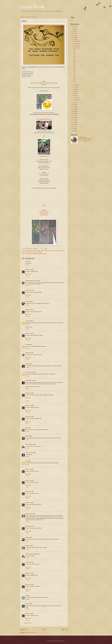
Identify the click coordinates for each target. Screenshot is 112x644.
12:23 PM (27, 569)
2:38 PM (27, 432)
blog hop (27, 251)
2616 (74, 65)
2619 (74, 58)
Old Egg (27, 537)
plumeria (56, 251)
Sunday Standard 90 (44, 212)
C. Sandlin (28, 301)
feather (42, 251)
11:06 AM (27, 348)
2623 (74, 50)
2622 (74, 52)
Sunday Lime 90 (44, 215)
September (76, 48)
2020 (74, 40)
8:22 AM (27, 265)
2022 (74, 35)
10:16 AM (27, 329)
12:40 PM (27, 620)
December (76, 41)
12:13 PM (27, 368)
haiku (49, 251)
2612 (74, 74)
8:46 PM (27, 541)
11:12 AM (27, 359)
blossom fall (32, 251)
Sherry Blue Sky (29, 372)
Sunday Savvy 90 (44, 213)
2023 (74, 33)
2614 (74, 69)
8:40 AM (27, 558)
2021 (74, 38)
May (75, 91)
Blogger (63, 641)
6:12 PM (27, 465)
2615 (74, 67)
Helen (27, 428)
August (75, 85)
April (75, 93)
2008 (74, 126)
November (76, 44)
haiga (46, 251)
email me (45, 114)
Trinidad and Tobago (37, 252)
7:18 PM (27, 498)
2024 (74, 31)
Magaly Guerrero (29, 380)
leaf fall (52, 251)
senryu (23, 252)
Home (44, 629)
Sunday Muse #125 (44, 156)
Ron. (26, 261)
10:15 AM (27, 316)
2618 (74, 61)
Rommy (27, 344)
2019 (74, 103)
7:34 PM (27, 533)
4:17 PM (27, 448)
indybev (27, 364)
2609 (74, 80)
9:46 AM (27, 305)
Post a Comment (28, 623)
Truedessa (28, 321)
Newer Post (24, 629)
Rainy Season (62, 251)
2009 (74, 124)
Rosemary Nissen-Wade (31, 554)
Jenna (27, 461)
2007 (74, 129)
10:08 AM (27, 609)
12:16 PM (27, 376)
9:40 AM (27, 297)
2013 (74, 116)
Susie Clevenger (29, 444)
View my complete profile (84, 141)
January (75, 100)
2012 (74, 118)
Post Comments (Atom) (32, 633)
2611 (74, 76)
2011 (74, 120)
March (75, 96)
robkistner (28, 546)
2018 (74, 105)
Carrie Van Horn (29, 453)
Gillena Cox (28, 270)
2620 (74, 56)
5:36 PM (27, 456)
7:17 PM (27, 487)
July (75, 87)
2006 (74, 131)
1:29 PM (27, 388)
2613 (74, 71)
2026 (74, 27)
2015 (74, 111)
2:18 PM (27, 412)
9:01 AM (27, 276)
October (75, 46)
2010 (74, 122)
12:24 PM (27, 580)
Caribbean (38, 251)
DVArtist (27, 436)
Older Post (64, 629)
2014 (74, 113)
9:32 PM (27, 599)
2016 (74, 109)
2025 (74, 29)
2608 (74, 82)
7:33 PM (27, 522)
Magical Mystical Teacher (31, 281)
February (76, 98)
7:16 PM (27, 476)
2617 (74, 63)
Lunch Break (32, 7)
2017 (74, 107)
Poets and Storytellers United (44, 131)
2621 (74, 54)
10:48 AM (27, 340)
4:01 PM (27, 440)
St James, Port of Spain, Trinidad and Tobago (36, 254)
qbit (26, 596)
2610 (74, 78)
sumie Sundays (29, 252)
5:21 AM (27, 549)
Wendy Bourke (29, 514)
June (75, 89)
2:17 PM (27, 401)
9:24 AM (27, 286)
